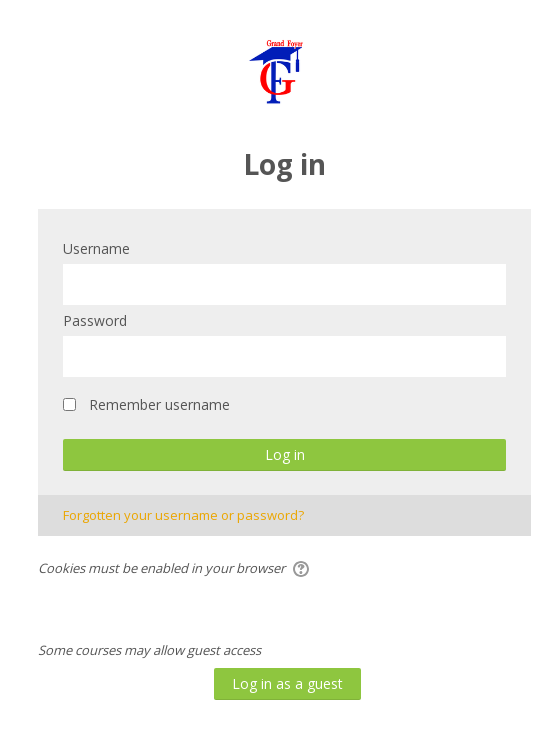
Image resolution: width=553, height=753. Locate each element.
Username (96, 248)
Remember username (159, 404)
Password (95, 320)
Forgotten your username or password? (183, 515)
